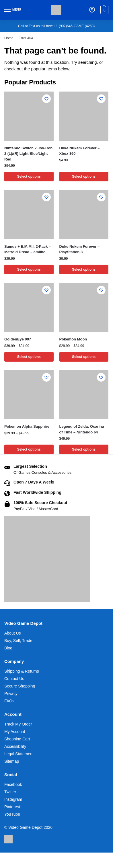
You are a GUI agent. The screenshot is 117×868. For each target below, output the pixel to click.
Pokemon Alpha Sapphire (27, 426)
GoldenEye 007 (18, 339)
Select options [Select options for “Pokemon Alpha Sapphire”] (29, 449)
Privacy (11, 693)
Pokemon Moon (73, 339)
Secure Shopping (20, 686)
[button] (104, 10)
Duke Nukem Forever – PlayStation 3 (80, 249)
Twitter (10, 792)
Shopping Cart (17, 739)
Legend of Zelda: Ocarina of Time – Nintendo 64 (82, 429)
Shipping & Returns (22, 671)
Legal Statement (19, 754)
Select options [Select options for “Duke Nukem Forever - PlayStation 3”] (84, 269)
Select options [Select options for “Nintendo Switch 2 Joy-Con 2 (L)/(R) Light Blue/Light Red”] (29, 177)
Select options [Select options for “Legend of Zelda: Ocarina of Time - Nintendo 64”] (84, 449)
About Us (13, 633)
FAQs (9, 701)
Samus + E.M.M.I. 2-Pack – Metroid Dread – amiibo (28, 249)
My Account (15, 732)
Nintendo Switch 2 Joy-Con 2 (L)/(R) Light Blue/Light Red (28, 154)
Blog (8, 648)
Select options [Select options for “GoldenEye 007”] (29, 357)
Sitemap (12, 761)
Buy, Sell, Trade (18, 641)
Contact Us (14, 679)
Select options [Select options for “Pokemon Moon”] (84, 357)
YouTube (12, 814)
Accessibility (15, 746)
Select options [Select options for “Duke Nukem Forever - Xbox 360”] (84, 177)
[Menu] (13, 10)
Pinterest (12, 807)
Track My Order (18, 724)
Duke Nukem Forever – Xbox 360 (80, 151)
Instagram (13, 799)
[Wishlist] (46, 99)
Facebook (13, 784)
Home (9, 38)
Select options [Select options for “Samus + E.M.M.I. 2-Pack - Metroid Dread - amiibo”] (29, 269)
